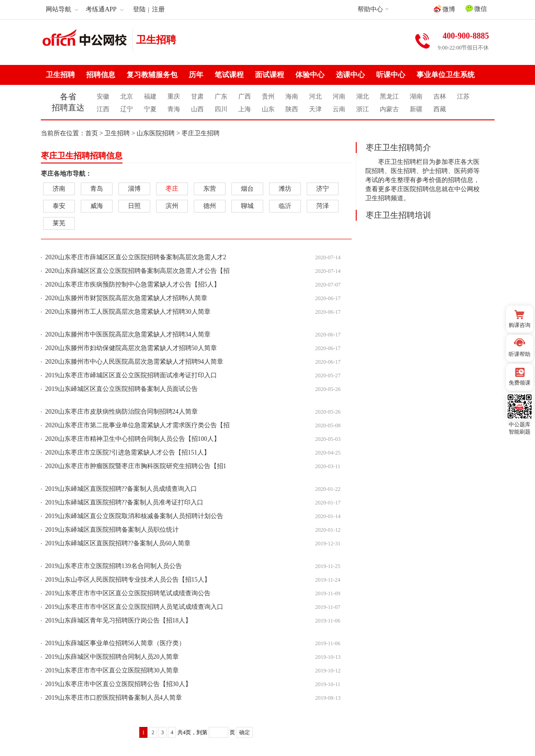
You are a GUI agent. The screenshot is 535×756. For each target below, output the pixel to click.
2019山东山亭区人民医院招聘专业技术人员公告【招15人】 (128, 580)
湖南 (416, 96)
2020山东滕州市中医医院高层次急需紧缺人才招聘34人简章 (128, 334)
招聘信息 (101, 75)
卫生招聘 (156, 40)
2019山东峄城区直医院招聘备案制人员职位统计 (112, 530)
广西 (245, 96)
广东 (221, 96)
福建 (150, 96)
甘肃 (197, 96)
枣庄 (172, 189)
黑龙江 (389, 96)
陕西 (292, 109)
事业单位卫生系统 (446, 75)
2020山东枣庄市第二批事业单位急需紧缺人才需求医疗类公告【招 (137, 425)
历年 (196, 75)
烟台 (247, 189)
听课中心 (391, 75)
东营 (210, 189)
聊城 (247, 206)
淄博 (134, 189)
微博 (445, 9)
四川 (221, 109)
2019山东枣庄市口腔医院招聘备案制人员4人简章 (114, 698)
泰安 (59, 206)
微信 (476, 9)
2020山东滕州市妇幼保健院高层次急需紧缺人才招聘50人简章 (131, 348)
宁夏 (150, 109)
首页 (92, 133)
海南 (292, 96)
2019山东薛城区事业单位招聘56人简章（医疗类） (115, 643)
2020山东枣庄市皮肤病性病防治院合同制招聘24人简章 (122, 412)
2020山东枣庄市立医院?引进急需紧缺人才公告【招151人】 (128, 452)
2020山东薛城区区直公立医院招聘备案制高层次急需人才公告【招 (137, 271)
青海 (174, 109)
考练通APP (105, 9)
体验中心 (310, 75)
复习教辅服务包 (152, 75)
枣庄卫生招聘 (201, 133)
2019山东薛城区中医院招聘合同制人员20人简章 (112, 657)
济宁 (323, 189)
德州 (210, 206)
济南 (59, 189)
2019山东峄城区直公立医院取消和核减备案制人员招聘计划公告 (134, 516)
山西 (197, 109)
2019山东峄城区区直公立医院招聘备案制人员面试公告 (122, 389)
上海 (245, 109)
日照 (134, 206)
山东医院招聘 (156, 133)
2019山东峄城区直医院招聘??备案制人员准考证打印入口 (124, 502)
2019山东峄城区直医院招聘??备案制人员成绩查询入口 (121, 489)
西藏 (440, 109)
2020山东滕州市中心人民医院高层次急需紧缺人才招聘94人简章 (134, 362)
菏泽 (323, 206)
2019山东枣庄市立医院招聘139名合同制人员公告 (114, 566)
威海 (97, 206)
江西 (103, 109)
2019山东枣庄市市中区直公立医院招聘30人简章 (112, 670)
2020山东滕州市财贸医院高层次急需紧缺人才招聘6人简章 (126, 298)
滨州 (172, 206)
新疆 (416, 109)
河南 (339, 96)
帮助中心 (370, 9)
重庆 (174, 96)
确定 (245, 732)
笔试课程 (229, 75)
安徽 (103, 96)
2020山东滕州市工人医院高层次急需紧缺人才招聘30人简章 (128, 312)
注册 (158, 9)
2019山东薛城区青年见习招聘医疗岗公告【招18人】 (118, 620)
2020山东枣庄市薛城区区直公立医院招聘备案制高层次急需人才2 (136, 257)
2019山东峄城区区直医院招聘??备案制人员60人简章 (118, 543)
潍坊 (285, 189)
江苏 (463, 96)
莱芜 (59, 223)
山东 (268, 109)
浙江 (363, 109)
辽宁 (127, 109)
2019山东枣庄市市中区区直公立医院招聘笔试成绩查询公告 (128, 593)
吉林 (440, 96)
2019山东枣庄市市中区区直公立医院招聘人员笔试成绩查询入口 (134, 607)
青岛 (97, 189)
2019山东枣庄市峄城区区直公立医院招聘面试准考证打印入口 (131, 375)
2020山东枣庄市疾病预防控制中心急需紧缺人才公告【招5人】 (133, 284)
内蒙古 (389, 109)
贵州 (268, 96)
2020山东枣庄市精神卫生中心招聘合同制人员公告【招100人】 (133, 439)
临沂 (285, 206)
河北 (315, 96)
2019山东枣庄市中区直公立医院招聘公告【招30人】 (118, 684)
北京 (127, 96)
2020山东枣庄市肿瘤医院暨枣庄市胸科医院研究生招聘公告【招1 (136, 466)
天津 (315, 109)
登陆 (139, 9)
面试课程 (270, 75)
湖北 (363, 96)
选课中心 (350, 75)
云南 (339, 109)
